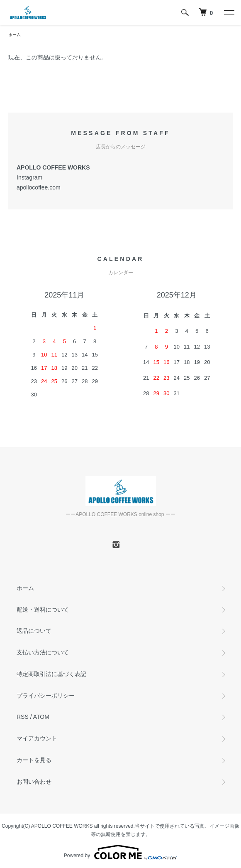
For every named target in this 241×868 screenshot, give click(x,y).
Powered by (120, 852)
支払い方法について (43, 652)
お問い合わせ (34, 782)
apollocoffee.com (39, 187)
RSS (23, 717)
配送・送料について (43, 610)
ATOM (41, 717)
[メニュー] (229, 12)
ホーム (15, 35)
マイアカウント (37, 738)
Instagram (29, 177)
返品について (34, 631)
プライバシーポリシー (46, 696)
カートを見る (34, 760)
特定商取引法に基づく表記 (51, 674)
